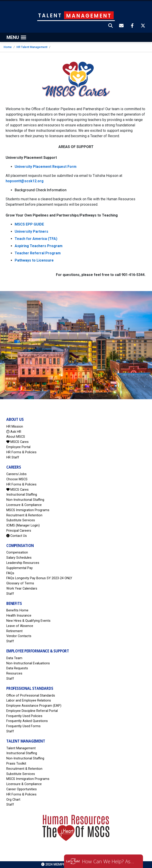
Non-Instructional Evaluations (28, 663)
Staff (10, 594)
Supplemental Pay (20, 568)
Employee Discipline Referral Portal (32, 711)
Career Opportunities (22, 789)
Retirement (14, 631)
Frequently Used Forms (23, 726)
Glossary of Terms (20, 583)
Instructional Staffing (22, 495)
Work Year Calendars (22, 589)
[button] (111, 26)
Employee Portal (18, 447)
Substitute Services (21, 520)
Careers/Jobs (16, 474)
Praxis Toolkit (16, 764)
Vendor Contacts (19, 636)
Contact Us (17, 536)
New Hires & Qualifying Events (28, 621)
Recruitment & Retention (24, 515)
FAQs (10, 573)
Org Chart (13, 800)
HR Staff (13, 457)
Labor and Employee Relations (29, 701)
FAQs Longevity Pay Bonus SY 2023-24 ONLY (39, 578)
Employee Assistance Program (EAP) (34, 706)
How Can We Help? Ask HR (109, 861)
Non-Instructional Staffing (25, 500)
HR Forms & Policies (21, 452)
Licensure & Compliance (24, 505)
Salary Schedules (19, 558)
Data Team (14, 658)
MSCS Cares (17, 442)
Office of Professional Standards (31, 696)
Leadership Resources (23, 563)
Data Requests (17, 668)
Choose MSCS (17, 479)
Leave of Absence (20, 626)
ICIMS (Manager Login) (23, 525)
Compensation (17, 552)
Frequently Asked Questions (27, 721)
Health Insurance (19, 616)
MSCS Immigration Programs (28, 510)
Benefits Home (17, 610)
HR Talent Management (32, 47)
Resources (14, 673)
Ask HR (14, 432)
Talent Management (21, 748)
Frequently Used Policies (24, 716)
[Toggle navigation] (16, 37)
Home (8, 47)
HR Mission (15, 427)
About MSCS (16, 437)
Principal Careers (19, 531)
